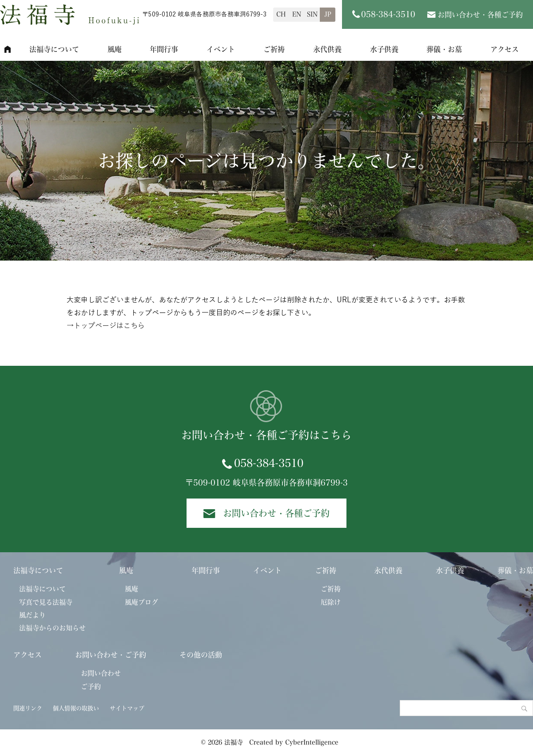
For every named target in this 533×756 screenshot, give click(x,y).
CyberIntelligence (312, 742)
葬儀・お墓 (444, 49)
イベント (221, 49)
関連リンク (28, 708)
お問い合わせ (101, 673)
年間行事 (164, 49)
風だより (32, 615)
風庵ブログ (141, 602)
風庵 (115, 49)
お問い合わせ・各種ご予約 (480, 15)
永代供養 (327, 49)
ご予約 (91, 687)
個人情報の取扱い (76, 708)
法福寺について (54, 49)
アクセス (28, 655)
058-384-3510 (269, 463)
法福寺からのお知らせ (52, 628)
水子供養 (384, 49)
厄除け (331, 602)
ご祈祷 (274, 49)
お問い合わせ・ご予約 (111, 655)
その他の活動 (201, 655)
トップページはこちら (109, 326)
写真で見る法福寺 (46, 602)
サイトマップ (127, 708)
